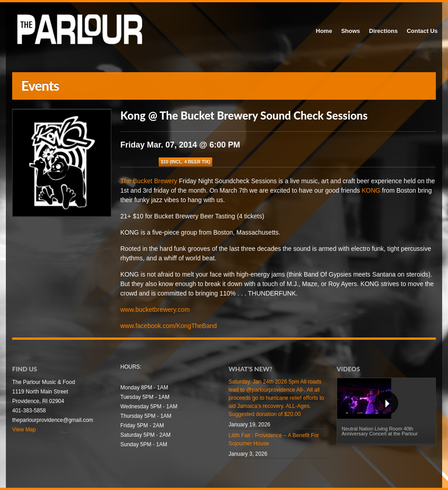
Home (324, 31)
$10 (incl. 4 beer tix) (185, 162)
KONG (371, 190)
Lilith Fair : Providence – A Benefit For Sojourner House (274, 439)
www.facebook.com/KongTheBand (169, 326)
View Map (24, 430)
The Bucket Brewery (149, 181)
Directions (384, 31)
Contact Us (422, 31)
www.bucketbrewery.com (155, 310)
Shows (351, 31)
